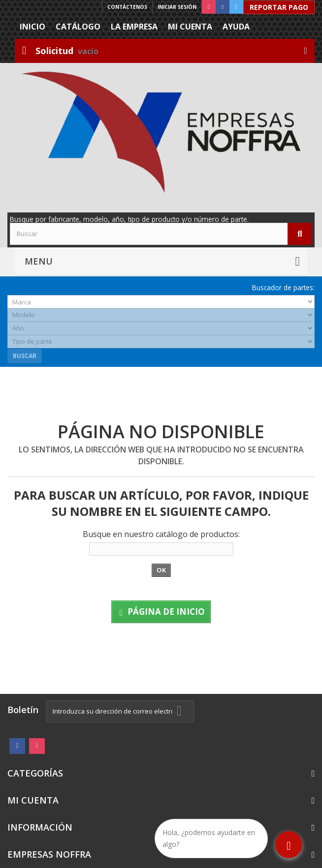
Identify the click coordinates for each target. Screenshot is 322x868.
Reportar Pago (279, 7)
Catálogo (78, 27)
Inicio (32, 27)
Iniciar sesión (177, 7)
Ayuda (236, 27)
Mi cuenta (190, 27)
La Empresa (134, 27)
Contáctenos (127, 7)
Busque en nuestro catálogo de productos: (161, 534)
